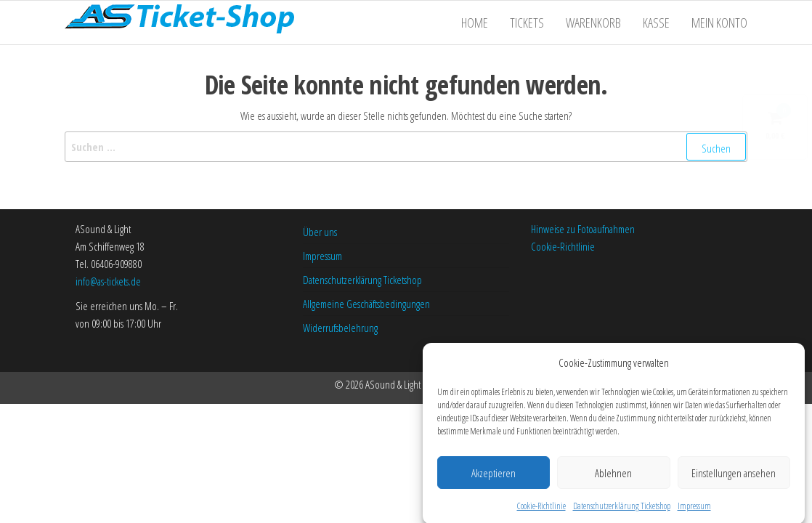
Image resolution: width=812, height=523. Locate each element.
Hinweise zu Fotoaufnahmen (583, 229)
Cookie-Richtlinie (541, 511)
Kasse (656, 23)
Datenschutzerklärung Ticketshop (622, 511)
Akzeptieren (494, 477)
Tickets (527, 23)
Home (475, 23)
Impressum (694, 511)
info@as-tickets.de (108, 281)
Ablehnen (613, 477)
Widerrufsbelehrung (340, 328)
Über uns (320, 232)
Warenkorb (593, 23)
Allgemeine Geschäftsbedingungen (366, 304)
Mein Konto (719, 23)
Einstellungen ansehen (734, 477)
